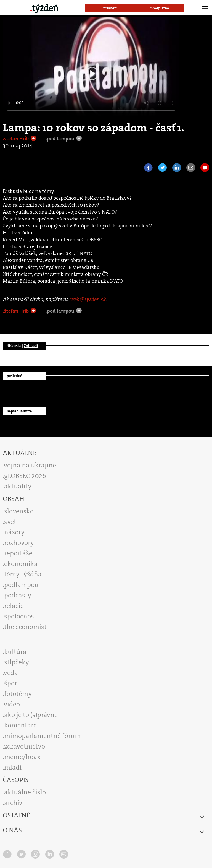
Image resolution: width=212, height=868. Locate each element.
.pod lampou (60, 139)
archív (13, 803)
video (12, 704)
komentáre (20, 725)
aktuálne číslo (25, 792)
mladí (13, 767)
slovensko (19, 511)
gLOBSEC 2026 (25, 476)
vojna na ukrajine (30, 465)
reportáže (18, 553)
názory (14, 532)
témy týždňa (23, 574)
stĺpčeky (17, 662)
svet (10, 522)
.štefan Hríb (16, 139)
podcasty (18, 595)
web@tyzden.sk (88, 299)
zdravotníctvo (25, 746)
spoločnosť (20, 616)
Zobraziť (31, 346)
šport (12, 683)
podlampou (21, 585)
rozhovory (19, 543)
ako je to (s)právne (31, 715)
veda (11, 673)
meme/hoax (22, 757)
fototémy (18, 694)
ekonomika (21, 564)
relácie (14, 606)
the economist (25, 627)
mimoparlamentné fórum (43, 736)
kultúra (15, 652)
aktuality (18, 486)
